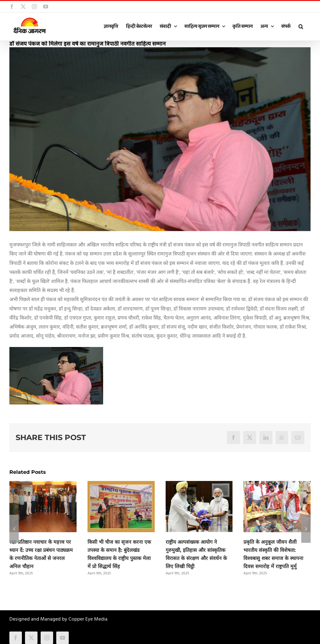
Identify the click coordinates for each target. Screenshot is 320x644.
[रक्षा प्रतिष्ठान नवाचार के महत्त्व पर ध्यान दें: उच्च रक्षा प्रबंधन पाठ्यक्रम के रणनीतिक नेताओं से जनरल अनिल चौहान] (43, 485)
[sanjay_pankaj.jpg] (160, 139)
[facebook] (16, 638)
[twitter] (31, 638)
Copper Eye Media (88, 619)
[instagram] (47, 638)
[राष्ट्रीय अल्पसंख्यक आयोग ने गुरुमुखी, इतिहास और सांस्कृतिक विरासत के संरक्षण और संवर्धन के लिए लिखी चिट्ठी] (199, 485)
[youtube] (62, 638)
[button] (301, 27)
